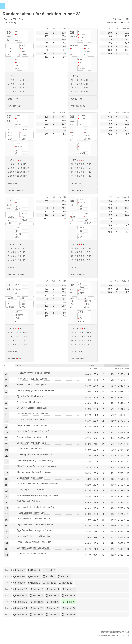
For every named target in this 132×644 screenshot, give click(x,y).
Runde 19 (68, 595)
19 (7, 514)
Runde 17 (36, 595)
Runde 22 (52, 602)
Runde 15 (68, 589)
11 (7, 555)
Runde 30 (52, 615)
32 (7, 479)
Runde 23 (68, 602)
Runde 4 (20, 576)
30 (7, 398)
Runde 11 (66, 583)
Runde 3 (49, 570)
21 (7, 450)
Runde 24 (20, 608)
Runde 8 (20, 583)
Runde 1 (20, 570)
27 (7, 520)
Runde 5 (34, 576)
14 (7, 467)
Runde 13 (36, 589)
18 (7, 415)
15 (7, 473)
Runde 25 (36, 608)
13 (7, 537)
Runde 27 (68, 608)
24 (7, 497)
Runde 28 (20, 615)
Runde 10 (50, 583)
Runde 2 (34, 570)
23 (7, 409)
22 (7, 432)
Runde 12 (20, 589)
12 (7, 508)
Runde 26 (52, 608)
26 (7, 386)
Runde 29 (36, 615)
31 (7, 543)
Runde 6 (49, 576)
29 (7, 532)
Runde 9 (34, 583)
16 (7, 462)
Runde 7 (64, 576)
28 (7, 380)
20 (7, 456)
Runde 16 (20, 595)
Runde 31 (68, 615)
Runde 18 (52, 595)
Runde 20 (20, 602)
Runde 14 (52, 589)
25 (7, 444)
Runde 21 (36, 602)
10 (7, 421)
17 (7, 491)
